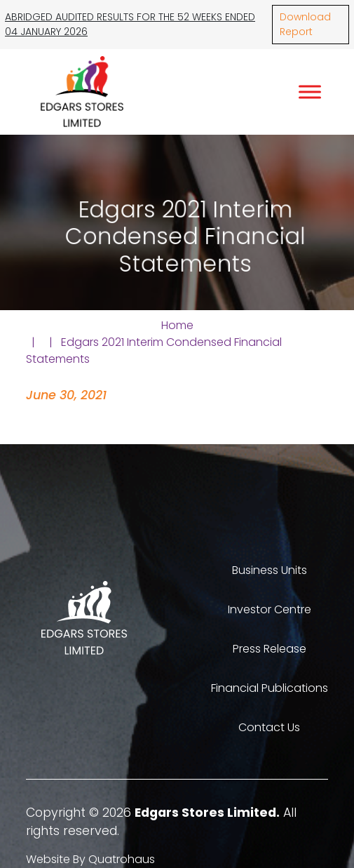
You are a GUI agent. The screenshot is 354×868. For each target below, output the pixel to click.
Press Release (270, 649)
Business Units (270, 570)
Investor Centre (270, 609)
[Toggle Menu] (310, 92)
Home (177, 325)
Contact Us (269, 727)
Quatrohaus (122, 859)
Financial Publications (270, 688)
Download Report (305, 24)
